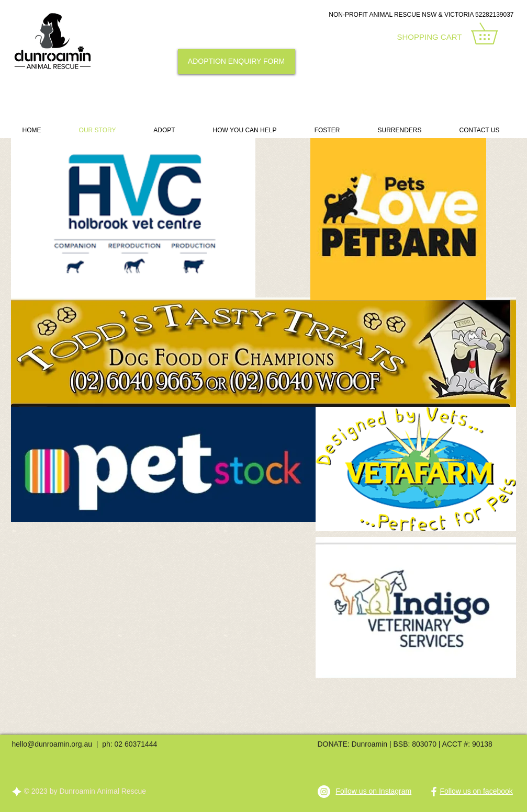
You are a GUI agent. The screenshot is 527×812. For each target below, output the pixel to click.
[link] (495, 33)
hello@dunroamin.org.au (52, 744)
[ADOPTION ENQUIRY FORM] (237, 62)
